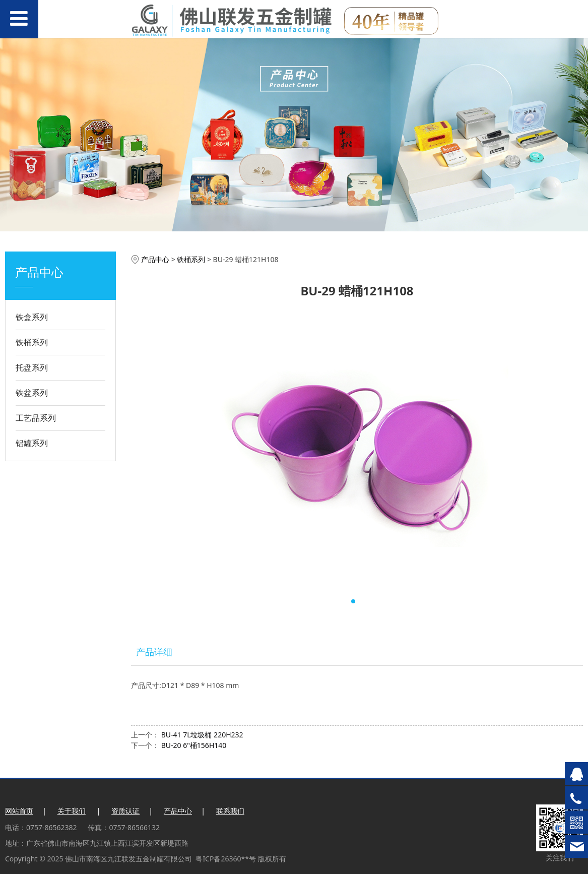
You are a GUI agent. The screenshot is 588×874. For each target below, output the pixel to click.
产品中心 (155, 259)
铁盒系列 (32, 317)
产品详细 (154, 652)
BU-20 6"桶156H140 (194, 745)
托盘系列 (32, 367)
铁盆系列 (32, 393)
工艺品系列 (36, 418)
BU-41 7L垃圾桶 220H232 (202, 735)
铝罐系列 (32, 443)
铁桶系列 (32, 342)
